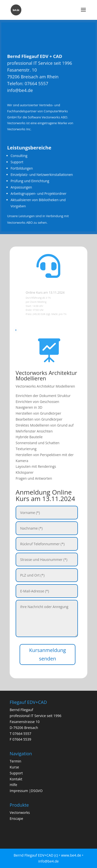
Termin (15, 761)
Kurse (14, 767)
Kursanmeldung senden (48, 654)
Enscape (16, 818)
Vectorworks (20, 813)
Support (16, 773)
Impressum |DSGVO (26, 791)
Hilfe (13, 785)
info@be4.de (23, 94)
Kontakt (16, 779)
